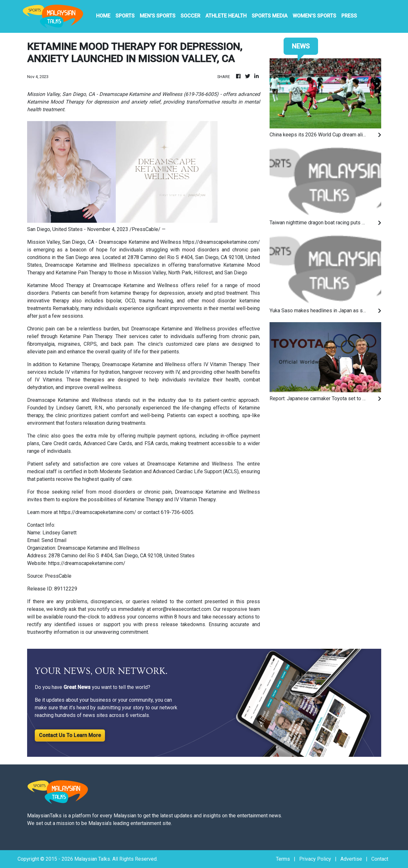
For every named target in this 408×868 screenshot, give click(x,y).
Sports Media (270, 16)
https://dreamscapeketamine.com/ (221, 242)
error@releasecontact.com (182, 609)
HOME (103, 16)
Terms (283, 859)
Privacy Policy (315, 859)
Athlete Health (226, 16)
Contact (380, 859)
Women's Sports (314, 16)
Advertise (351, 859)
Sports (125, 16)
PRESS (349, 16)
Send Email (54, 540)
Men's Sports (158, 16)
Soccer (190, 16)
